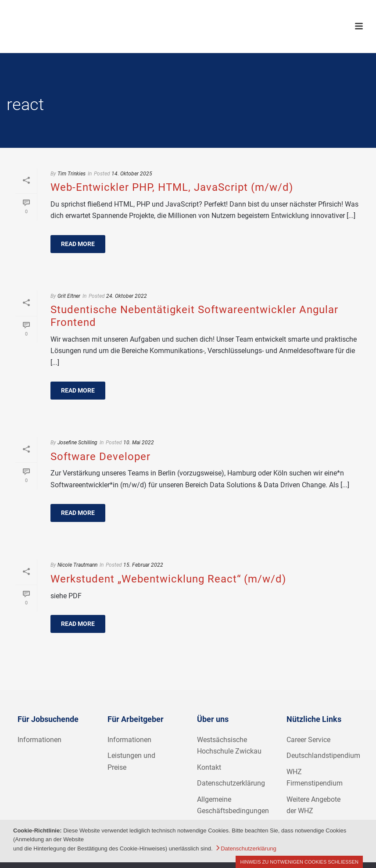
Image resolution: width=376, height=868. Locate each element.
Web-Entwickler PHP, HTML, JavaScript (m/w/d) (172, 187)
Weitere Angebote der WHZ (313, 805)
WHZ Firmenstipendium (315, 778)
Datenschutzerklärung (231, 783)
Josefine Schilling (77, 443)
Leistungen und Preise (131, 761)
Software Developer (100, 457)
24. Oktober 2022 (127, 296)
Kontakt (209, 767)
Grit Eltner (69, 296)
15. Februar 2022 (143, 565)
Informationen (39, 740)
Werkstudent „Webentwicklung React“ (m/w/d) (168, 579)
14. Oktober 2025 (132, 174)
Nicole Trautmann (77, 565)
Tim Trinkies (72, 174)
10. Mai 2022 (139, 443)
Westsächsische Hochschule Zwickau (229, 746)
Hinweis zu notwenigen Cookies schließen (299, 862)
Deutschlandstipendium (323, 755)
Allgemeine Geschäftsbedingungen (233, 805)
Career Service (308, 740)
